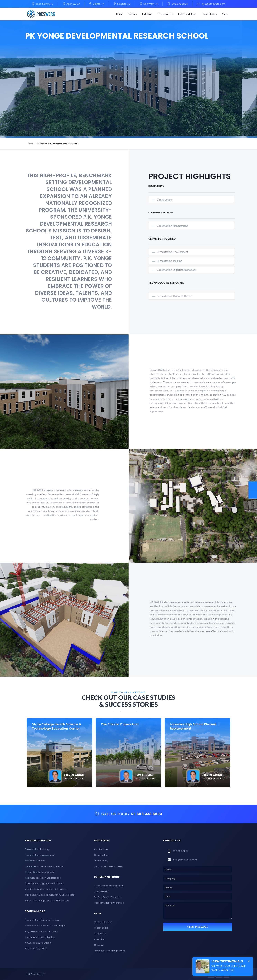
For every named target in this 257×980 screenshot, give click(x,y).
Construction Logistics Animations (193, 270)
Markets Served (103, 922)
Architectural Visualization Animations (46, 889)
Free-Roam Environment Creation (44, 866)
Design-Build (101, 891)
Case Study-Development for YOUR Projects (50, 895)
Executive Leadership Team (109, 951)
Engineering (101, 861)
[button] (132, 14)
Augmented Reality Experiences (43, 878)
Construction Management (188, 226)
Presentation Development (189, 252)
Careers (99, 945)
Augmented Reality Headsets (41, 931)
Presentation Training (186, 261)
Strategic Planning (35, 861)
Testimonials (101, 928)
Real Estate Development (108, 866)
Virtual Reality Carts (36, 948)
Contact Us (100, 934)
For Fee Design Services (107, 897)
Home (119, 14)
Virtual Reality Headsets (38, 943)
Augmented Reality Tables (40, 937)
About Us (99, 939)
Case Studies (210, 14)
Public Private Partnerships (109, 903)
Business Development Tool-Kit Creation (48, 901)
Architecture (101, 849)
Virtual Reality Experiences (40, 872)
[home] (41, 14)
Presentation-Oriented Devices (191, 296)
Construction (181, 200)
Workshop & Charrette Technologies (46, 926)
